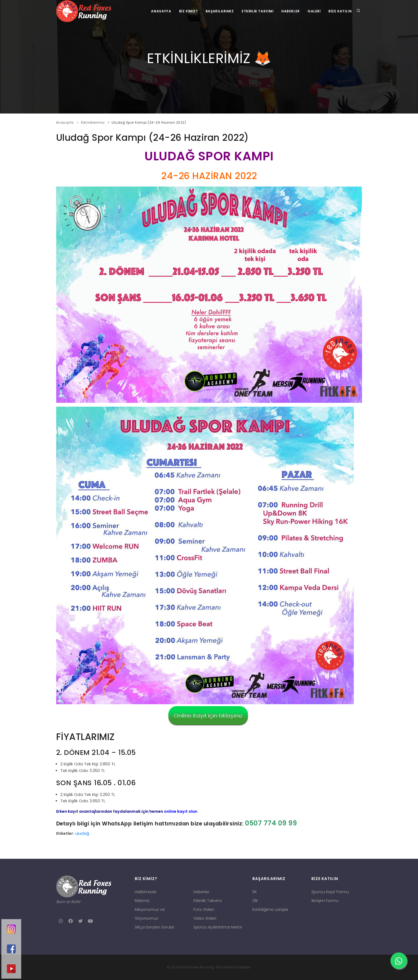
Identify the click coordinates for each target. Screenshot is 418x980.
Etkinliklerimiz (93, 122)
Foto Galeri (204, 909)
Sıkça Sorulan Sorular (155, 927)
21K (255, 901)
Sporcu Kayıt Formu (330, 892)
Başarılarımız (218, 11)
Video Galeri (205, 918)
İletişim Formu (325, 901)
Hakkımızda (145, 892)
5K (255, 892)
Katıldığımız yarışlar (270, 909)
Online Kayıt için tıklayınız (208, 716)
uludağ (82, 833)
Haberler (289, 11)
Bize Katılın (340, 11)
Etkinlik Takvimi (256, 11)
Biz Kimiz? (186, 11)
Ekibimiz (142, 901)
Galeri (314, 11)
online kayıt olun (181, 811)
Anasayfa (158, 11)
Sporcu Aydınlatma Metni (218, 927)
